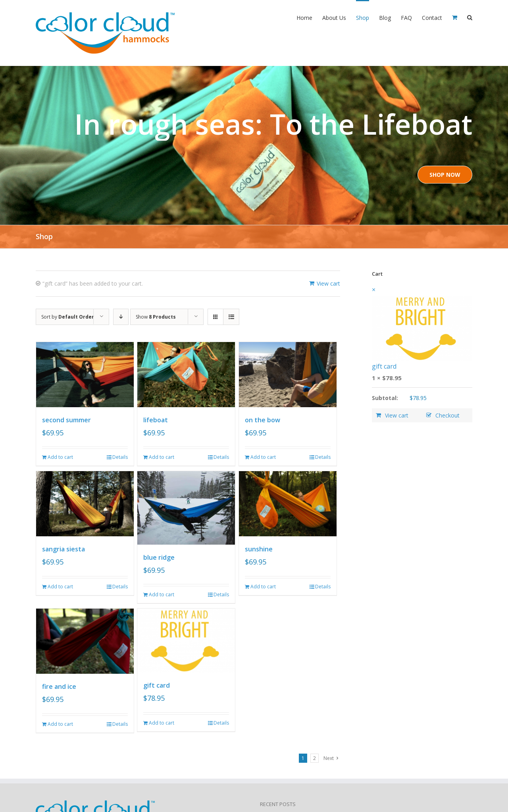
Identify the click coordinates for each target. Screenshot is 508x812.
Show (156, 317)
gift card (157, 685)
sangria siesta (63, 549)
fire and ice (59, 686)
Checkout (447, 415)
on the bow (263, 420)
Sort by (68, 317)
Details (120, 457)
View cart (328, 283)
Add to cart (60, 457)
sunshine (259, 549)
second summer (66, 420)
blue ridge (159, 557)
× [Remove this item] (374, 290)
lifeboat (156, 420)
